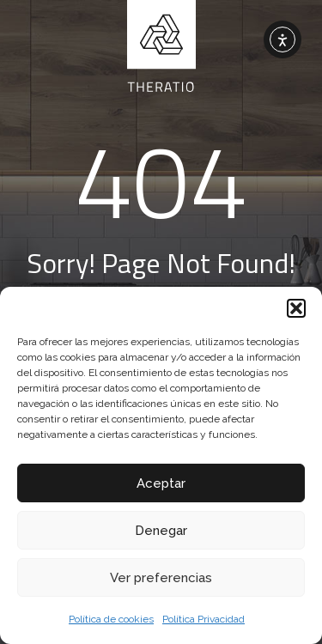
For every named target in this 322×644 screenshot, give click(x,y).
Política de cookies (111, 619)
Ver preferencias (161, 578)
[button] (296, 308)
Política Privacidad (204, 619)
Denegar (161, 531)
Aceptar (161, 483)
